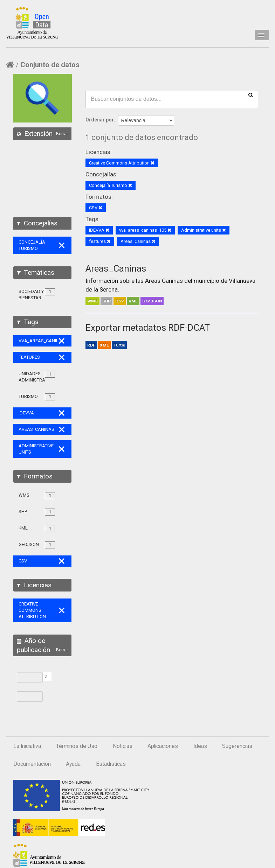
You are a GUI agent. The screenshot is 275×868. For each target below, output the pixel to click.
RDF (91, 345)
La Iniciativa (27, 746)
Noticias (123, 746)
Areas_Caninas (116, 268)
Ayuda (73, 764)
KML (133, 301)
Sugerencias (237, 746)
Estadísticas (111, 764)
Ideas (200, 746)
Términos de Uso (77, 746)
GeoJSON (152, 301)
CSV (120, 301)
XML (104, 345)
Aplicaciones (163, 746)
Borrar (62, 134)
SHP (106, 301)
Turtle (119, 345)
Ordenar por (100, 120)
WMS (92, 301)
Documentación (32, 764)
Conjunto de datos (50, 65)
